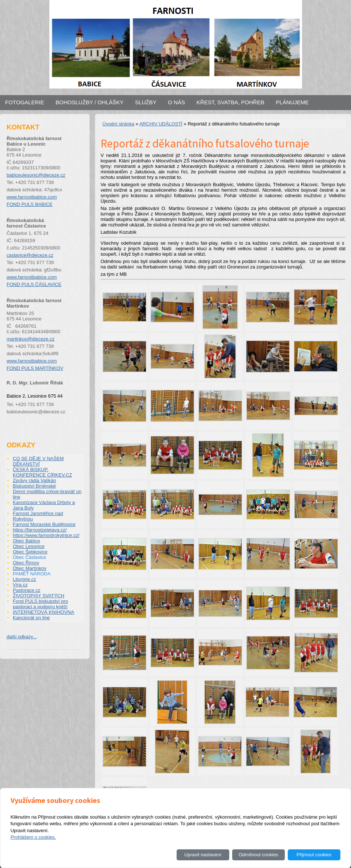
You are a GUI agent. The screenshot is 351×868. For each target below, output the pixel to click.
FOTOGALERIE (24, 102)
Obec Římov (26, 563)
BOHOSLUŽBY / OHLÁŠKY (90, 102)
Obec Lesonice (29, 546)
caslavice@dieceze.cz (30, 255)
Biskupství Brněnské (34, 486)
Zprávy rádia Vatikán (34, 480)
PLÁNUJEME (292, 102)
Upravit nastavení (203, 855)
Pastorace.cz (27, 590)
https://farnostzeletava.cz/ (40, 530)
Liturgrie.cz (24, 579)
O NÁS (176, 102)
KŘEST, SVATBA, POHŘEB (231, 102)
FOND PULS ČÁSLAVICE (34, 284)
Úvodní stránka (118, 124)
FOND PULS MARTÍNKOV (35, 368)
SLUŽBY (146, 102)
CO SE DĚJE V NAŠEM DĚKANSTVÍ (38, 461)
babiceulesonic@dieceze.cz (36, 175)
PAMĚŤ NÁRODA (32, 574)
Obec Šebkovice (30, 552)
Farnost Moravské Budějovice (44, 524)
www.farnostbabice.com (32, 197)
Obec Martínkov (30, 568)
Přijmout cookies (314, 855)
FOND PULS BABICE (30, 204)
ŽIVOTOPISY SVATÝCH (39, 596)
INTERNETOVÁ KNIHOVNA (44, 612)
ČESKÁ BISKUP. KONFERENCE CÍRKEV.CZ (42, 472)
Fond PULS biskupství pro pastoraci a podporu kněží (40, 604)
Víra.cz (20, 585)
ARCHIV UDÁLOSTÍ (161, 124)
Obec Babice (26, 541)
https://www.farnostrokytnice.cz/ (46, 535)
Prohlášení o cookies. (33, 837)
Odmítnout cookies (258, 855)
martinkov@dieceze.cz (31, 339)
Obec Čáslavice (29, 557)
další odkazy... (22, 637)
